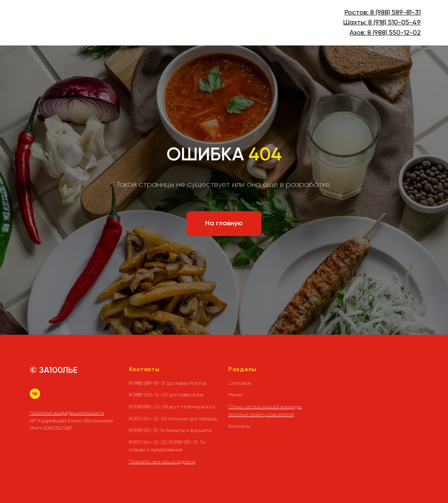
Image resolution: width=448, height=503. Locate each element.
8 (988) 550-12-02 (394, 33)
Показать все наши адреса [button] (162, 462)
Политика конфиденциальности (67, 413)
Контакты (239, 426)
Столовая (240, 383)
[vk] (35, 394)
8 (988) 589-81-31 (395, 13)
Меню (235, 395)
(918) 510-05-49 (396, 23)
